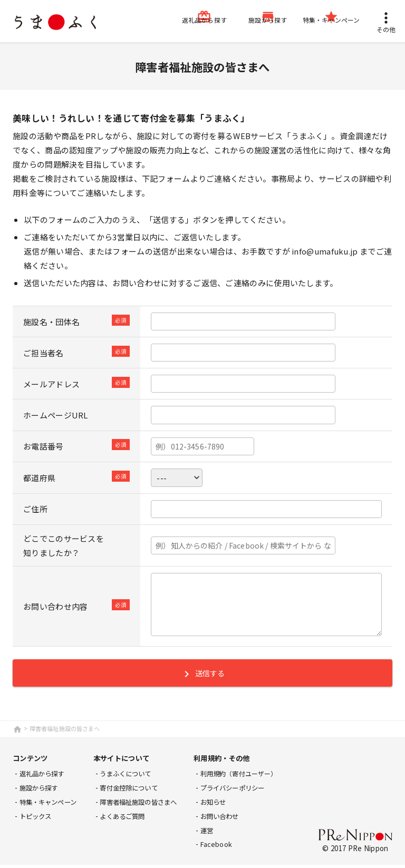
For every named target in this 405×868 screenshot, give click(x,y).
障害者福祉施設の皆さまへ (148, 805)
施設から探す (41, 791)
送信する (202, 677)
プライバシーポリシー (248, 791)
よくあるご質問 (130, 819)
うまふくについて (133, 777)
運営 (220, 833)
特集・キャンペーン (51, 805)
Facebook (229, 847)
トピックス (37, 819)
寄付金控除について (137, 791)
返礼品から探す (44, 777)
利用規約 (253, 777)
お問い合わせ (234, 819)
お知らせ (227, 805)
